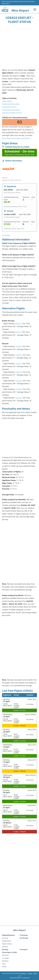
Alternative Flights (9, 107)
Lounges (5, 958)
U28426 (19, 372)
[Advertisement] (19, 47)
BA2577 (18, 332)
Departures (6, 941)
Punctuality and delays (11, 110)
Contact (30, 973)
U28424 (19, 364)
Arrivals (5, 938)
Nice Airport (20, 10)
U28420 (19, 355)
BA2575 (19, 324)
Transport (24, 949)
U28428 (19, 381)
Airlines (5, 947)
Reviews (5, 961)
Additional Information (11, 104)
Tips (4, 964)
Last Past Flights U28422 (12, 113)
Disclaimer (23, 973)
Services (5, 955)
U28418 (18, 346)
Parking (5, 949)
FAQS (4, 967)
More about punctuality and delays (16, 138)
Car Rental (24, 938)
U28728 (19, 398)
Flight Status (7, 101)
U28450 (19, 389)
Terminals (24, 935)
